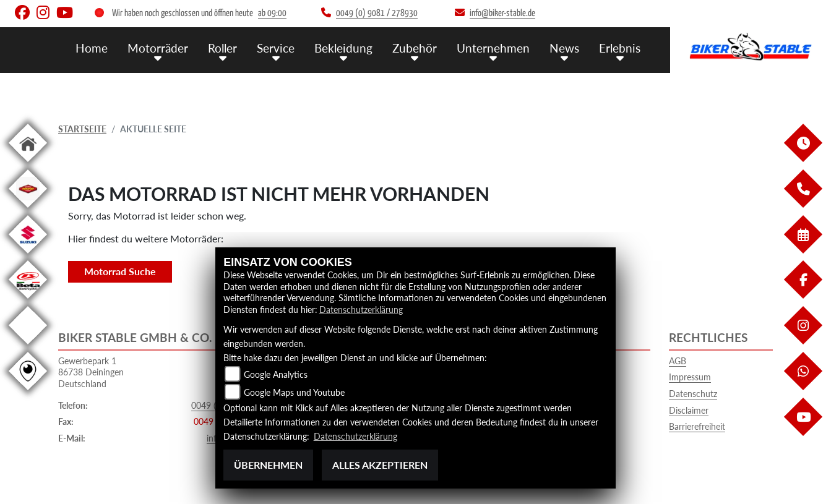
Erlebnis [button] (620, 48)
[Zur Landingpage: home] (28, 164)
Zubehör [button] (415, 48)
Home (92, 48)
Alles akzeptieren (380, 465)
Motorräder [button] (158, 48)
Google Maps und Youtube (294, 392)
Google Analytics (276, 374)
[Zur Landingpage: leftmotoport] (28, 210)
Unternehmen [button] (493, 48)
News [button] (564, 48)
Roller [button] (222, 48)
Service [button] (276, 48)
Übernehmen (268, 465)
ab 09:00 (272, 13)
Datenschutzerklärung (361, 310)
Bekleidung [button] (343, 48)
